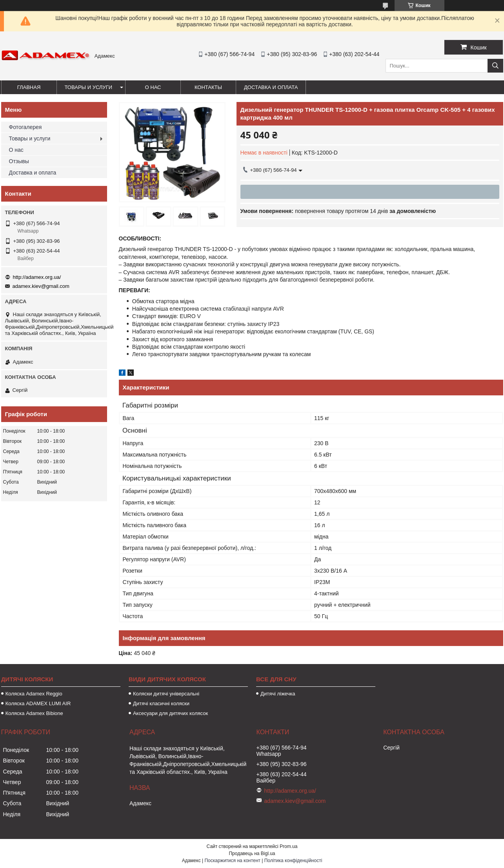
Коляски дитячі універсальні (166, 694)
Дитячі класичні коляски (161, 703)
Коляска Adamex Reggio (34, 694)
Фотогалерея (25, 127)
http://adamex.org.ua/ (37, 277)
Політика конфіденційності (293, 861)
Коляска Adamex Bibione (34, 713)
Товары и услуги (89, 87)
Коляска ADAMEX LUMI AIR (38, 703)
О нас (153, 87)
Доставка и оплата (271, 87)
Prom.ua (288, 846)
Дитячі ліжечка (278, 694)
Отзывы (19, 161)
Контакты (208, 87)
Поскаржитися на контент (232, 861)
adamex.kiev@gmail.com (41, 286)
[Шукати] (495, 66)
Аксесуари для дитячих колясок (170, 713)
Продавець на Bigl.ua (252, 853)
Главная (29, 87)
